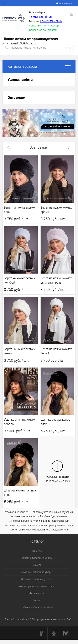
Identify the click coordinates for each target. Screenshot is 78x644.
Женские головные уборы (37, 558)
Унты (37, 600)
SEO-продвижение (41, 619)
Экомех (37, 565)
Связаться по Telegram (43, 30)
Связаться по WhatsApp (44, 26)
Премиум (37, 551)
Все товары (39, 147)
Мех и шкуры (37, 593)
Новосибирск (64, 3)
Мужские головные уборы (37, 572)
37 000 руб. (17, 431)
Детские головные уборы (37, 579)
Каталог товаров (39, 66)
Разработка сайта (16, 619)
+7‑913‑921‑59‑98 (40, 17)
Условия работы (20, 80)
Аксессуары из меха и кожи (37, 586)
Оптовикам (17, 98)
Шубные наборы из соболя (37, 607)
